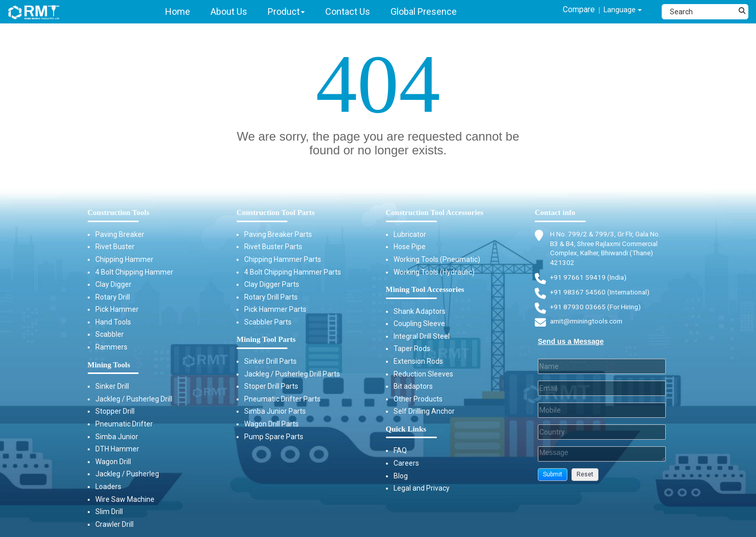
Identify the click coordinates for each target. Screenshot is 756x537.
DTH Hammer (117, 449)
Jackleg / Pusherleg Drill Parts (292, 374)
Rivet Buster (115, 247)
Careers (406, 463)
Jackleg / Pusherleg (127, 474)
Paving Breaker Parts (278, 234)
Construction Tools (119, 212)
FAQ (400, 450)
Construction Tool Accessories (435, 212)
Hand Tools (113, 322)
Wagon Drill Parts (271, 424)
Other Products (418, 399)
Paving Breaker (120, 234)
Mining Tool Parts (266, 339)
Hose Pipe (410, 247)
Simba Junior (117, 437)
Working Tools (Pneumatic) (437, 259)
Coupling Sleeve (419, 324)
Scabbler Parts (268, 322)
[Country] (602, 435)
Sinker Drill (112, 386)
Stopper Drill (115, 411)
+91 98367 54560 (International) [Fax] (602, 294)
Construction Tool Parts (276, 212)
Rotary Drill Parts (271, 297)
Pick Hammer (117, 309)
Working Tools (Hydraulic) (434, 272)
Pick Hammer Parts (275, 309)
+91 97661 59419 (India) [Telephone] (589, 279)
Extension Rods (418, 361)
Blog (401, 476)
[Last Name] (602, 369)
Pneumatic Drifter (124, 424)
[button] (553, 478)
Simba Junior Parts (275, 411)
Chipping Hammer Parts (283, 259)
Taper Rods (412, 348)
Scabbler (110, 334)
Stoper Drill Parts (271, 386)
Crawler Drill (114, 524)
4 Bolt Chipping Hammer (134, 272)
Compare (569, 10)
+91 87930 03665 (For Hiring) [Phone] (596, 309)
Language (619, 11)
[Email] (602, 391)
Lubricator (410, 234)
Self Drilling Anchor (424, 411)
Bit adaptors (413, 386)
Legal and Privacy (422, 488)
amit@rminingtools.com (589, 325)
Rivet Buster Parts (273, 247)
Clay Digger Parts (272, 284)
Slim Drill (109, 512)
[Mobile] (602, 413)
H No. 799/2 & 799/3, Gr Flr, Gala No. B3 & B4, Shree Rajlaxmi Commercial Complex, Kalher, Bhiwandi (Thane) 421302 (609, 249)
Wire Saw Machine (125, 499)
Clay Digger (113, 284)
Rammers (111, 347)
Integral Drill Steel (422, 336)
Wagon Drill (113, 462)
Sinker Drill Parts (270, 361)
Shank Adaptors (420, 311)
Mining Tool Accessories (425, 289)
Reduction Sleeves (423, 374)
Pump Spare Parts (274, 437)
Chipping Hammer (124, 259)
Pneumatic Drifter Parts (282, 399)
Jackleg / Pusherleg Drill (134, 399)
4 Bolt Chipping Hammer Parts (293, 272)
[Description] (602, 457)
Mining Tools (109, 365)
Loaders (108, 487)
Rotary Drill (113, 297)
